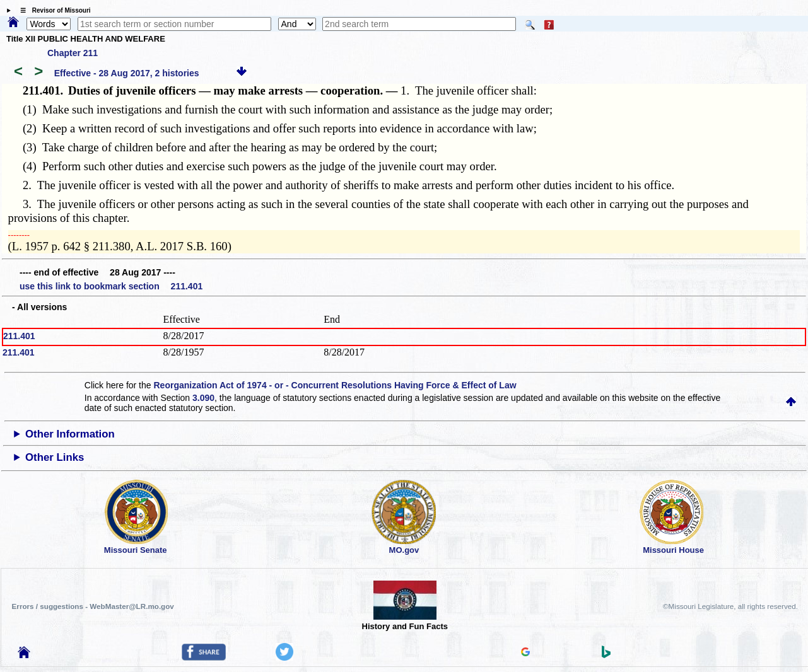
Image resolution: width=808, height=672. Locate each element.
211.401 (19, 336)
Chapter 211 (73, 53)
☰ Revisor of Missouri (52, 10)
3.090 (203, 398)
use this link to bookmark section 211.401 (111, 286)
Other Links (55, 457)
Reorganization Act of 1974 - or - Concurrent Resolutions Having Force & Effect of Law (335, 385)
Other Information (70, 434)
